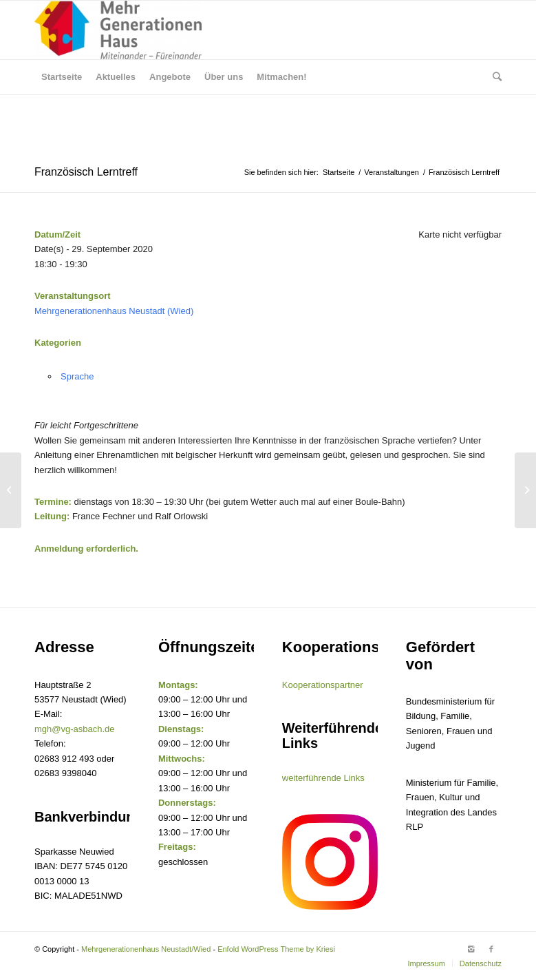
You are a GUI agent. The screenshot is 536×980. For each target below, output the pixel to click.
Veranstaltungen (392, 172)
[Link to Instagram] (471, 949)
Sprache (77, 376)
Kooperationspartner (323, 685)
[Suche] (494, 77)
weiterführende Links (323, 778)
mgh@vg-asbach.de (75, 729)
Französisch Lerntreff (86, 172)
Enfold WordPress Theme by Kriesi (276, 949)
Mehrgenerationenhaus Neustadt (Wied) (114, 311)
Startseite (339, 172)
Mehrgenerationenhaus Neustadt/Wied (146, 949)
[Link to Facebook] (491, 949)
